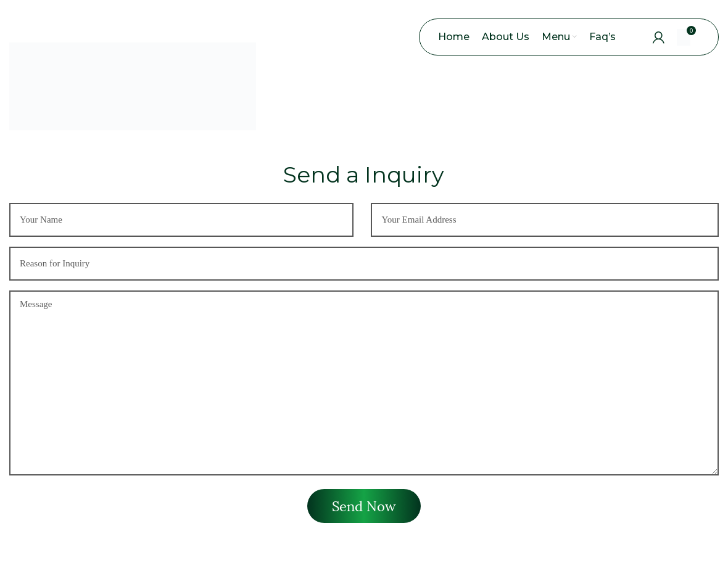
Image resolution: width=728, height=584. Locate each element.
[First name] (181, 223)
